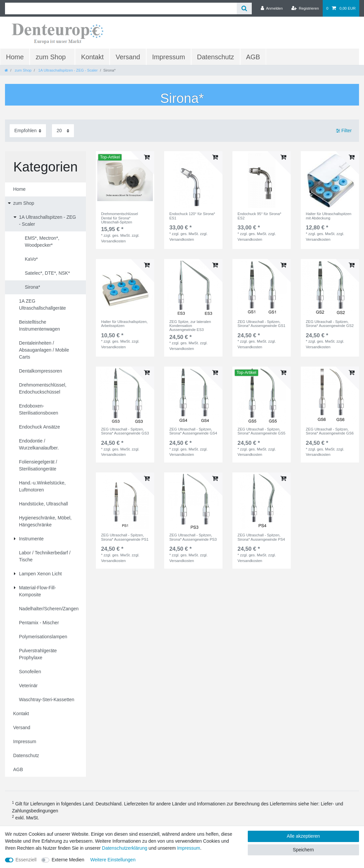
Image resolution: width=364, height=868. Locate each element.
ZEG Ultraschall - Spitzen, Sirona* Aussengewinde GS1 (261, 324)
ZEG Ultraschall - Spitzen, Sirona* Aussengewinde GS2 (330, 324)
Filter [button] (344, 131)
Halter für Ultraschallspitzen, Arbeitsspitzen (124, 324)
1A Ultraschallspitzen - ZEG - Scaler (68, 70)
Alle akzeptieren (303, 836)
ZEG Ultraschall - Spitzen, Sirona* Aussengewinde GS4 (193, 431)
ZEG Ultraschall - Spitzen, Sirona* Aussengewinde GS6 (330, 431)
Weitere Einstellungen (113, 860)
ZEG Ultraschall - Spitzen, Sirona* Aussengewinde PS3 (193, 537)
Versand (128, 57)
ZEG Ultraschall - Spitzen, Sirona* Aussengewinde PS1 (125, 537)
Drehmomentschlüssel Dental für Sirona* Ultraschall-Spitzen (119, 218)
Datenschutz (216, 57)
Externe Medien (68, 860)
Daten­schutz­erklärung (125, 848)
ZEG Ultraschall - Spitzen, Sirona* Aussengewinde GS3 (125, 431)
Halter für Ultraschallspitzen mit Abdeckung (329, 216)
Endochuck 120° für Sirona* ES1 (192, 216)
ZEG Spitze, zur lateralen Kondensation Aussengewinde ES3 (190, 326)
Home (15, 57)
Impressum (169, 57)
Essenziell (26, 860)
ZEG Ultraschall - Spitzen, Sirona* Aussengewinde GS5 (261, 431)
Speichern (303, 850)
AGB (253, 57)
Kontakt (92, 57)
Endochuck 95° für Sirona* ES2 (259, 216)
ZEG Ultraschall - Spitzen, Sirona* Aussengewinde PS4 (261, 537)
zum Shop (51, 57)
